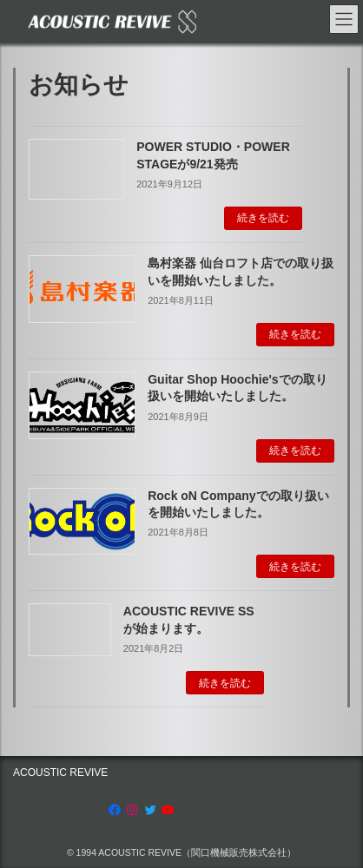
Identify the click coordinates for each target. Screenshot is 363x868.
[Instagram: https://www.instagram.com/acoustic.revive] (132, 810)
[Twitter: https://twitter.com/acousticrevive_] (150, 810)
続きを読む (263, 218)
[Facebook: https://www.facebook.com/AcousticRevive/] (115, 810)
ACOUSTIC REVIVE (60, 773)
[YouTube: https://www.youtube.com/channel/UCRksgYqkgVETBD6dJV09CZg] (168, 810)
